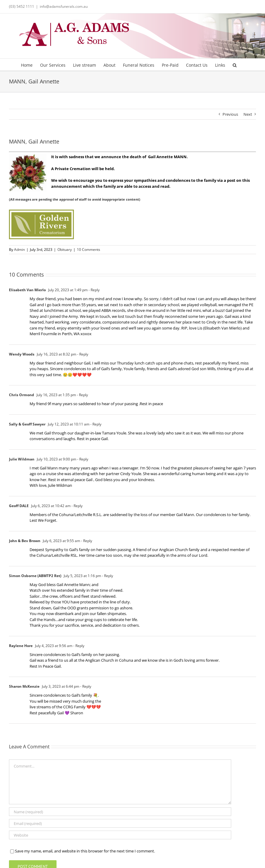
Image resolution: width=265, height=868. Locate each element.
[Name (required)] (120, 812)
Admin (19, 250)
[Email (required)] (120, 823)
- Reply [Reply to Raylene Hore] (78, 646)
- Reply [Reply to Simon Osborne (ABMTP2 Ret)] (107, 576)
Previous (230, 114)
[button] (235, 65)
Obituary (65, 250)
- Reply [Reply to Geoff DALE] (77, 506)
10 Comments (89, 250)
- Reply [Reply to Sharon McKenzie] (85, 686)
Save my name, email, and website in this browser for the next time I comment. (85, 851)
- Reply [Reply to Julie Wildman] (82, 459)
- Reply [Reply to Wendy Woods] (82, 354)
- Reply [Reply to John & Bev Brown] (86, 541)
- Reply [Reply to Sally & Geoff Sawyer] (95, 424)
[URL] (120, 835)
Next (248, 114)
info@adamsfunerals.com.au (64, 6)
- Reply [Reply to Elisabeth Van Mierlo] (94, 290)
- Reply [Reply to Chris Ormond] (82, 395)
